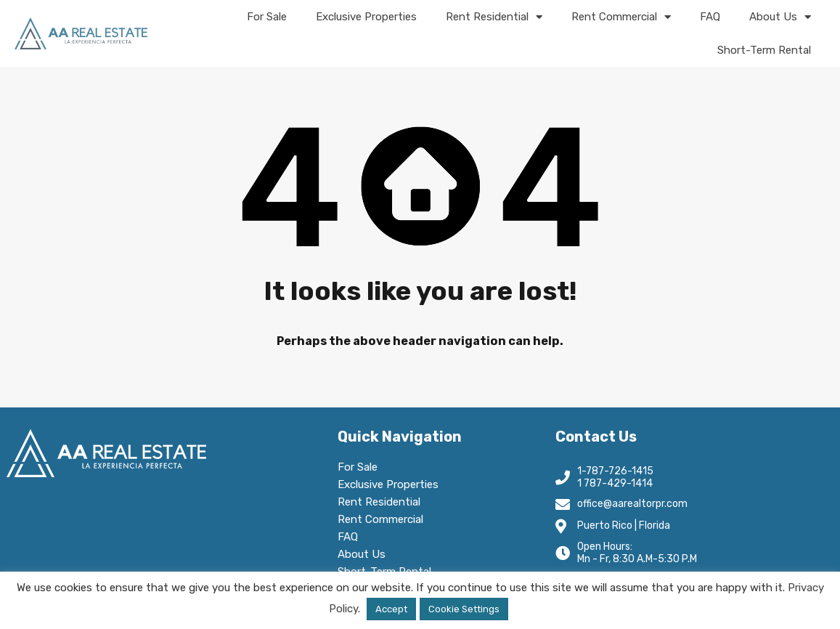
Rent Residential (494, 17)
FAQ (710, 17)
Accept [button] (391, 609)
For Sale (267, 17)
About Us (780, 17)
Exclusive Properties (366, 17)
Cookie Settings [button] (464, 609)
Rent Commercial (621, 17)
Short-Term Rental (764, 50)
